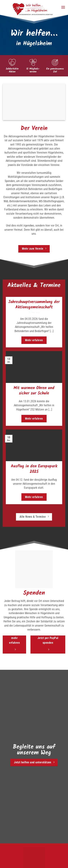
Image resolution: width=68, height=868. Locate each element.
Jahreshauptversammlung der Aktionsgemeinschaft (34, 305)
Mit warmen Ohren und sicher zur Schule (34, 391)
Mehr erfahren (34, 340)
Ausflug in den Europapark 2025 (34, 469)
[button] (63, 7)
